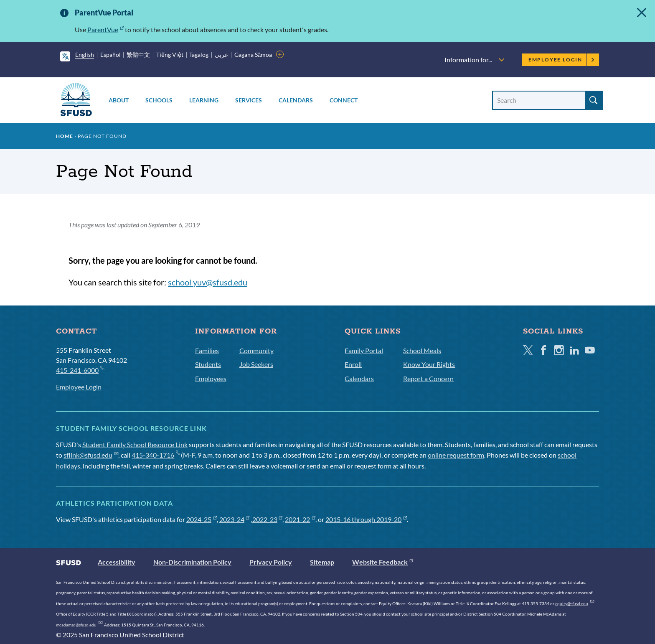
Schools (159, 100)
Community (256, 350)
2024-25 (202, 519)
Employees (211, 378)
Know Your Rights (429, 364)
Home (65, 136)
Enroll (353, 364)
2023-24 (235, 519)
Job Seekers (256, 364)
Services (249, 100)
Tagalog (199, 55)
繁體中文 (138, 55)
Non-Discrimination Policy (192, 562)
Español (110, 55)
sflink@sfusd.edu (91, 455)
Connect (344, 100)
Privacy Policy (271, 562)
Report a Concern (428, 378)
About (119, 100)
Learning (204, 100)
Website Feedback (383, 562)
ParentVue (105, 29)
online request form (456, 455)
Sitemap (322, 562)
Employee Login (562, 60)
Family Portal (364, 350)
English (85, 55)
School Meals (422, 350)
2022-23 (268, 519)
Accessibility (117, 562)
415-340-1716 (156, 455)
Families (207, 350)
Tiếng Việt (170, 55)
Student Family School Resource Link (135, 444)
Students (208, 364)
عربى (221, 55)
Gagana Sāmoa (253, 55)
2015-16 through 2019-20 (366, 519)
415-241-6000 (80, 370)
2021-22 (300, 519)
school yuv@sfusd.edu (208, 282)
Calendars (296, 100)
